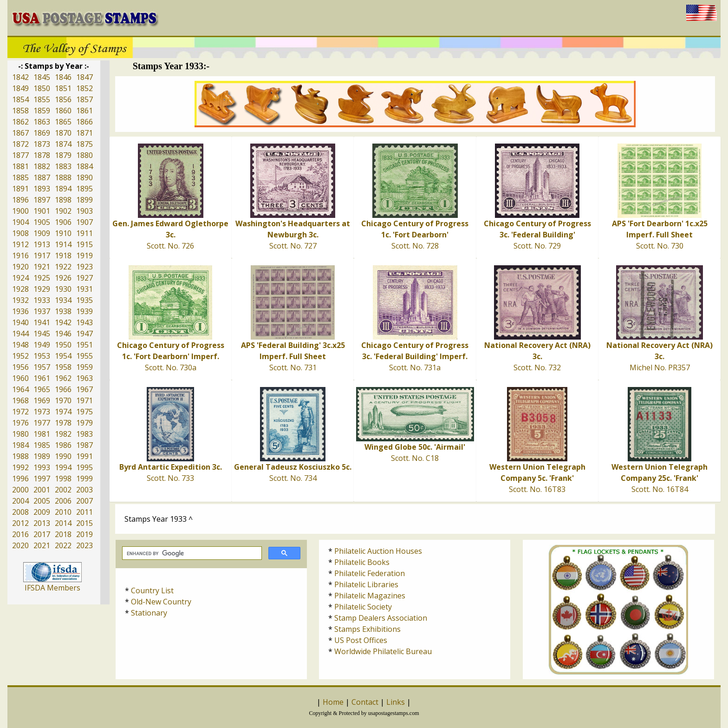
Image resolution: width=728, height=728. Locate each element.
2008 (20, 512)
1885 (20, 177)
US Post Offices (361, 640)
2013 (42, 523)
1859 (42, 111)
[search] (191, 553)
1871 (84, 133)
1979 (84, 423)
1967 (84, 389)
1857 (84, 99)
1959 (84, 367)
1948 (20, 345)
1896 (20, 200)
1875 (84, 144)
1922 (63, 267)
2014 (63, 523)
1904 (20, 222)
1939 (84, 311)
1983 (84, 434)
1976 (20, 423)
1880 (84, 155)
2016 (20, 534)
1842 (20, 77)
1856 (63, 99)
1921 (42, 267)
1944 (20, 334)
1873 (42, 144)
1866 (84, 122)
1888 (63, 177)
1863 (42, 122)
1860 (63, 111)
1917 (42, 256)
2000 (20, 490)
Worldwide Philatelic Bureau (383, 651)
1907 (84, 222)
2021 (42, 545)
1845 (42, 77)
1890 (84, 177)
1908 (20, 233)
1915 (84, 244)
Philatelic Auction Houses (378, 551)
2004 (20, 501)
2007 (84, 501)
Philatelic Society (363, 607)
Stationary (149, 613)
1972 (20, 412)
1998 (63, 479)
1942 (63, 322)
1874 (63, 144)
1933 (42, 300)
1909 (42, 233)
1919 (84, 256)
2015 (84, 523)
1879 (63, 155)
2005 (42, 501)
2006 (63, 501)
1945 (42, 334)
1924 (20, 278)
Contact (365, 702)
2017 (42, 534)
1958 (63, 367)
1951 (84, 345)
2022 (63, 545)
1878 (42, 155)
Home (333, 702)
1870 (63, 133)
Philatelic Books (362, 562)
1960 (20, 378)
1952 (20, 356)
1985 (42, 445)
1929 (42, 289)
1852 (84, 88)
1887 (42, 177)
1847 (84, 77)
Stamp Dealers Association (381, 618)
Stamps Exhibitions (367, 629)
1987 (84, 445)
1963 (84, 378)
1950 (63, 345)
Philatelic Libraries (366, 584)
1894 (63, 189)
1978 (63, 423)
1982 (63, 434)
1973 (42, 412)
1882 (42, 166)
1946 (63, 334)
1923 (84, 267)
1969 (42, 400)
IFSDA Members (52, 588)
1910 (63, 233)
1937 (42, 311)
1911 (84, 233)
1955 (84, 356)
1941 (42, 322)
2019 (84, 534)
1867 (20, 133)
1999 (84, 479)
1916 (20, 256)
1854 (20, 99)
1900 (20, 211)
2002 (63, 490)
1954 (63, 356)
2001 (42, 490)
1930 (63, 289)
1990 (63, 456)
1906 (63, 222)
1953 (42, 356)
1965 (42, 389)
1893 (42, 189)
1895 (84, 189)
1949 (42, 345)
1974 (63, 412)
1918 (63, 256)
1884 (84, 166)
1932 (20, 300)
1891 (20, 189)
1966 (63, 389)
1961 (42, 378)
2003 (84, 490)
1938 (63, 311)
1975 (84, 412)
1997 (42, 479)
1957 (42, 367)
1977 (42, 423)
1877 (20, 155)
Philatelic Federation (370, 573)
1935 (84, 300)
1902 (63, 211)
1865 (63, 122)
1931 (84, 289)
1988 (20, 456)
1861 (84, 111)
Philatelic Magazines (370, 596)
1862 (20, 122)
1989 (42, 456)
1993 (42, 467)
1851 (63, 88)
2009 (42, 512)
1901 (42, 211)
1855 (42, 99)
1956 (20, 367)
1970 (63, 400)
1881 (20, 166)
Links (396, 702)
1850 (42, 88)
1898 (63, 200)
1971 (84, 400)
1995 (84, 467)
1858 (20, 111)
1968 (20, 400)
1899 (84, 200)
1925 (42, 278)
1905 (42, 222)
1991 (84, 456)
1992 (20, 467)
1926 (63, 278)
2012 (20, 523)
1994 (63, 467)
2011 (84, 512)
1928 (20, 289)
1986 (63, 445)
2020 (20, 545)
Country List (152, 590)
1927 (84, 278)
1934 (63, 300)
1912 (20, 244)
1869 (42, 133)
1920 (20, 267)
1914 (63, 244)
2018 (63, 534)
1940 (20, 322)
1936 (20, 311)
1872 (20, 144)
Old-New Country (161, 602)
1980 (20, 434)
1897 (42, 200)
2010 (63, 512)
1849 (20, 88)
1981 (42, 434)
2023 (84, 545)
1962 (63, 378)
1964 (20, 389)
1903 (84, 211)
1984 (20, 445)
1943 (84, 322)
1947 (84, 334)
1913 (42, 244)
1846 (63, 77)
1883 (63, 166)
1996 (20, 479)
